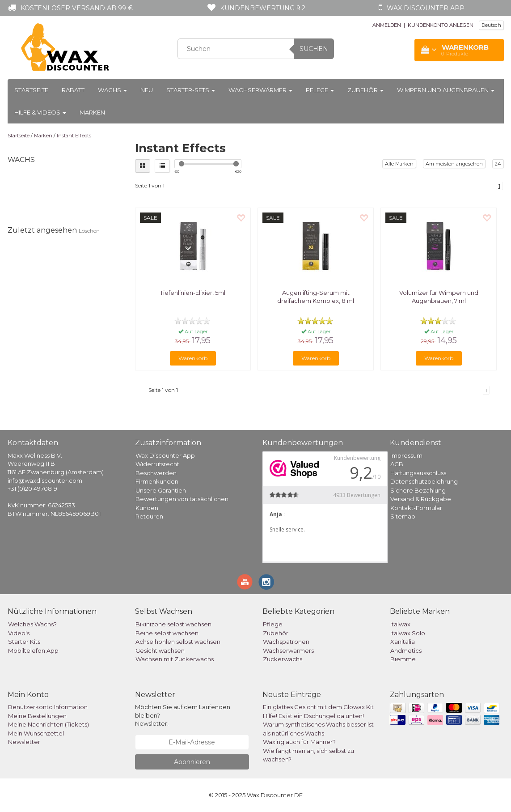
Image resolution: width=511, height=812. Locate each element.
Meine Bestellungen (37, 716)
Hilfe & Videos (40, 112)
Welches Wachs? (32, 624)
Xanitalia (403, 642)
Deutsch (491, 25)
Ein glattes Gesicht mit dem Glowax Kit (318, 707)
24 (498, 164)
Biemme (403, 659)
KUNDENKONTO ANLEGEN (441, 25)
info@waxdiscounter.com (45, 480)
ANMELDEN (387, 25)
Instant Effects (74, 136)
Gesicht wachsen (160, 650)
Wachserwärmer (260, 90)
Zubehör (365, 90)
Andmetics (406, 650)
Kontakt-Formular (416, 508)
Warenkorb (193, 358)
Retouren (149, 516)
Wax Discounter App (165, 455)
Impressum (406, 455)
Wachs (112, 90)
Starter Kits (24, 642)
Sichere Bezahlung (418, 490)
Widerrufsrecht (157, 464)
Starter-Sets (191, 90)
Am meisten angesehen (454, 164)
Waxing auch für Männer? (299, 742)
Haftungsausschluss (418, 473)
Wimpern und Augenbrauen (446, 90)
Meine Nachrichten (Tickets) (49, 724)
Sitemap (403, 516)
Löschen (89, 231)
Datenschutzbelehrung (424, 481)
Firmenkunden (157, 481)
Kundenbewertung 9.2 (263, 8)
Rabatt (73, 90)
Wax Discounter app (426, 8)
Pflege (320, 90)
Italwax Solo (408, 633)
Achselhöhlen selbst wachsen (178, 642)
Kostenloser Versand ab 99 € (77, 8)
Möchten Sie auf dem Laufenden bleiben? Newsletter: (183, 715)
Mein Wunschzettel (36, 733)
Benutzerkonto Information (48, 707)
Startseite (31, 90)
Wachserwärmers (288, 650)
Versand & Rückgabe (421, 499)
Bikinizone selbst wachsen (173, 624)
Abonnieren (192, 762)
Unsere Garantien (161, 490)
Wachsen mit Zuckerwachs (175, 659)
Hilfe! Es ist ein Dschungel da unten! (313, 716)
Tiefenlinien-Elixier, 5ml (193, 293)
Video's (19, 633)
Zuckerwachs (283, 659)
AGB (397, 464)
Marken (92, 112)
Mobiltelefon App (33, 650)
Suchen (314, 49)
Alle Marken (399, 164)
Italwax (400, 624)
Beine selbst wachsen (167, 633)
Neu (147, 90)
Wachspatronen (286, 642)
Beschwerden (156, 473)
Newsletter (24, 742)
